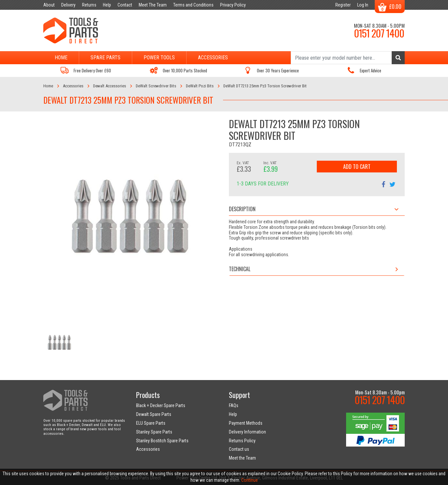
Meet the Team (242, 458)
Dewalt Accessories (110, 86)
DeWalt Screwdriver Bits (156, 86)
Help (233, 414)
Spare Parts (105, 58)
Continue (250, 480)
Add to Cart (357, 167)
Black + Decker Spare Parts (161, 405)
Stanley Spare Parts (154, 432)
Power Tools (159, 58)
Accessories (213, 58)
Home (61, 58)
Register (343, 5)
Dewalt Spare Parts (154, 414)
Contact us (239, 449)
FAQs (234, 405)
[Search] (348, 58)
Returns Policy (242, 441)
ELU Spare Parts (151, 423)
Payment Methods (246, 423)
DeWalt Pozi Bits (200, 86)
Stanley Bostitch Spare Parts (162, 441)
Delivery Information (247, 432)
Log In (363, 5)
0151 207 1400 (379, 33)
